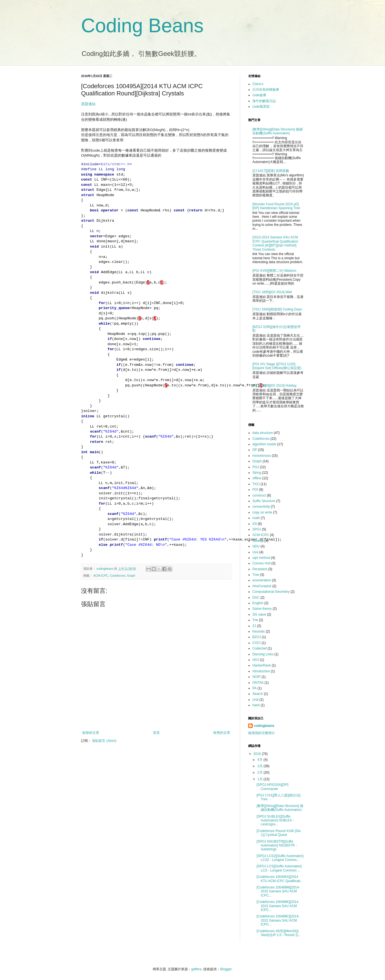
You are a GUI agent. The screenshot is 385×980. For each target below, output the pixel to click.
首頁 (156, 733)
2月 (260, 772)
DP (255, 450)
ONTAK (258, 683)
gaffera (196, 969)
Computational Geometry (271, 592)
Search (258, 694)
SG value (259, 614)
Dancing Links (263, 654)
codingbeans (264, 726)
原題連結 (88, 104)
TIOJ (256, 484)
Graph (131, 576)
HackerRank (262, 665)
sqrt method (261, 558)
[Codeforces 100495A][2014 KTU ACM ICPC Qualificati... (280, 879)
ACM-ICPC (101, 576)
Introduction (261, 671)
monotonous (262, 456)
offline (257, 478)
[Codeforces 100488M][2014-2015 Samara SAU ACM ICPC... (278, 891)
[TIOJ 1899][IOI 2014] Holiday (275, 386)
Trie (255, 620)
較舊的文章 (222, 733)
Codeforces (117, 576)
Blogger (226, 969)
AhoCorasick (262, 586)
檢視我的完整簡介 (262, 733)
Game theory (262, 609)
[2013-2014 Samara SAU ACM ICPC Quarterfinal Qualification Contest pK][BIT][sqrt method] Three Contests (275, 243)
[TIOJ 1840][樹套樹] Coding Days (277, 309)
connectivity (261, 507)
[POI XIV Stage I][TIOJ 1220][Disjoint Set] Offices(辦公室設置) (277, 366)
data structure (263, 433)
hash (256, 705)
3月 (260, 766)
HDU (256, 546)
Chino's (258, 84)
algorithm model (264, 444)
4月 (260, 760)
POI (255, 490)
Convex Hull (261, 563)
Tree (256, 575)
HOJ (256, 660)
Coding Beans (142, 26)
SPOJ (257, 529)
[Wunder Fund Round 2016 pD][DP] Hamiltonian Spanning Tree (276, 206)
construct (259, 495)
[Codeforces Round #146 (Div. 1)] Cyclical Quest (279, 833)
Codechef (259, 648)
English (258, 603)
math (256, 518)
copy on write (262, 512)
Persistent (260, 569)
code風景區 (261, 107)
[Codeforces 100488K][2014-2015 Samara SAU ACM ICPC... (278, 906)
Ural (255, 700)
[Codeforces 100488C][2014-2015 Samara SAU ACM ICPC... (278, 920)
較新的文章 (91, 733)
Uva (255, 552)
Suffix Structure (264, 501)
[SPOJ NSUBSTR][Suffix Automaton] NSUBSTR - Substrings (277, 846)
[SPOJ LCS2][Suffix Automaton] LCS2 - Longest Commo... (280, 858)
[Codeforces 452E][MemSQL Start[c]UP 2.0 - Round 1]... (279, 933)
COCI (257, 643)
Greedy (258, 541)
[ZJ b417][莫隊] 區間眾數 (271, 171)
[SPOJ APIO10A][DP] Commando (272, 787)
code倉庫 (259, 95)
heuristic (259, 631)
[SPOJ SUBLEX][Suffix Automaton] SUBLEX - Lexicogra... (275, 820)
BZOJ (257, 637)
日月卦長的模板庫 (266, 90)
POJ (256, 467)
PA (254, 688)
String (257, 473)
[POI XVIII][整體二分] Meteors (274, 271)
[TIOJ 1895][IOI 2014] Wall (272, 292)
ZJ (254, 626)
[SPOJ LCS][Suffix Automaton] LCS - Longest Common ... (279, 868)
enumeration (262, 580)
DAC (256, 598)
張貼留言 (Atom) (104, 741)
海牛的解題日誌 (264, 101)
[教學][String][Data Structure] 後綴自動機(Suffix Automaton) (277, 131)
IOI (255, 524)
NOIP (256, 677)
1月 (260, 779)
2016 (258, 754)
